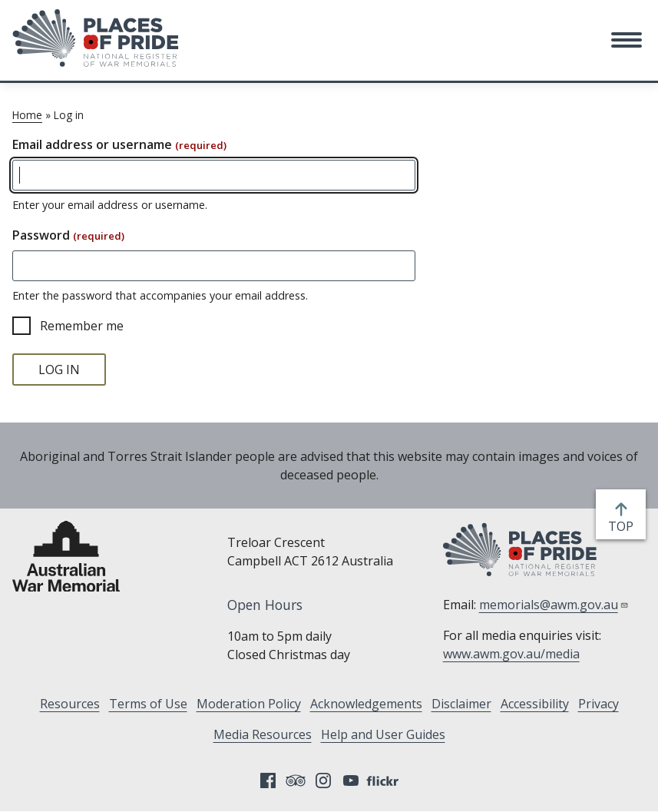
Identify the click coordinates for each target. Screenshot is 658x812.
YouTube (351, 781)
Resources (70, 704)
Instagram (323, 781)
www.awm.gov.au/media (511, 654)
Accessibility (535, 704)
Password (68, 235)
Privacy (598, 704)
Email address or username (119, 144)
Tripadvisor (296, 781)
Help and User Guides (383, 734)
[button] (627, 40)
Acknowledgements (366, 704)
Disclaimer (461, 704)
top (624, 526)
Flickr (385, 781)
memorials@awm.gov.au (554, 605)
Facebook (268, 781)
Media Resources (263, 734)
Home (27, 115)
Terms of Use (148, 704)
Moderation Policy (249, 704)
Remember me (82, 326)
